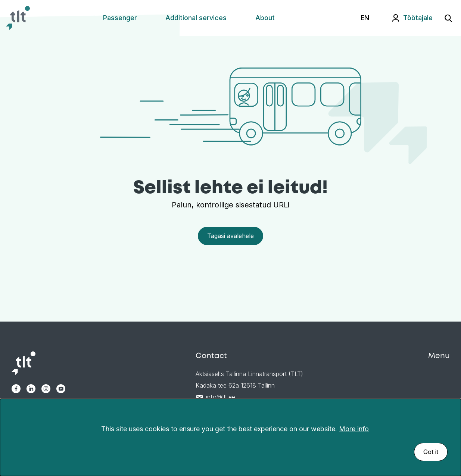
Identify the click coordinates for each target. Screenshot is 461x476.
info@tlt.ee (221, 397)
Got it (431, 452)
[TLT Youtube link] (61, 389)
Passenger (120, 18)
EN (365, 18)
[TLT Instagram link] (46, 389)
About (265, 18)
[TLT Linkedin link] (31, 389)
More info (354, 429)
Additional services (196, 18)
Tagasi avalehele (230, 236)
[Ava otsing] (448, 18)
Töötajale (418, 18)
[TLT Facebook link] (16, 389)
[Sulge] (451, 419)
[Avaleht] (18, 18)
